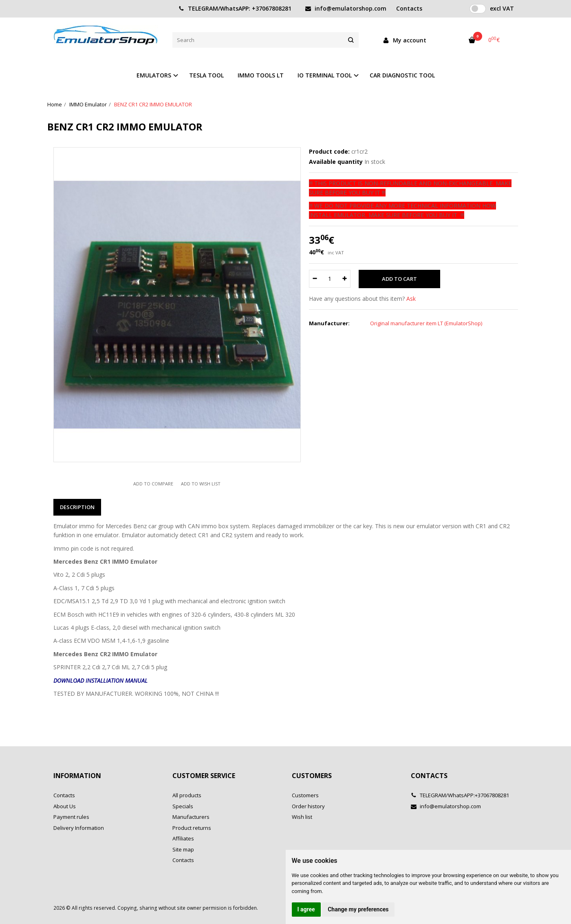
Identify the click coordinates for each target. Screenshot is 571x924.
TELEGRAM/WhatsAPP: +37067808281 (235, 8)
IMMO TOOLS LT (261, 75)
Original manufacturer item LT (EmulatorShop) (426, 323)
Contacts (64, 795)
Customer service (204, 776)
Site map (183, 849)
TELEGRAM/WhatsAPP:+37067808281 (460, 795)
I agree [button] (306, 909)
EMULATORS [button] (154, 75)
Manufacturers (191, 817)
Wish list (302, 817)
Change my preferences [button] (358, 909)
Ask (411, 299)
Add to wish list (201, 484)
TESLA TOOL (206, 75)
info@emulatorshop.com (346, 8)
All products (187, 795)
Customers (312, 776)
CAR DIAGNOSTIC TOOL (402, 75)
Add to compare (153, 484)
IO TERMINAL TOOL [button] (325, 75)
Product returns (192, 828)
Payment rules (71, 817)
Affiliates (183, 838)
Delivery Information (79, 828)
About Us (65, 806)
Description (77, 507)
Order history (308, 806)
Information (77, 776)
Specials (183, 806)
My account (405, 40)
